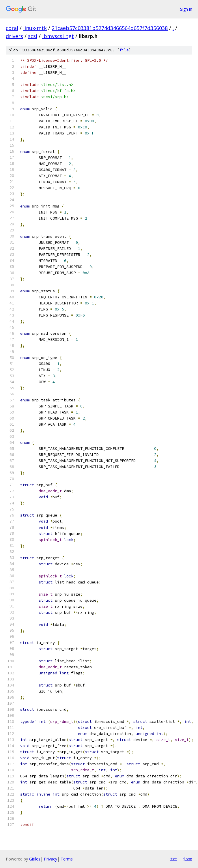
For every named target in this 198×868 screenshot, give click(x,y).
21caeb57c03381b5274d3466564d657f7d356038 (110, 28)
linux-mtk (35, 28)
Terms (67, 859)
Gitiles (35, 859)
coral (12, 28)
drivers (14, 36)
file (124, 50)
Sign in (186, 9)
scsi (33, 36)
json (188, 859)
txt (174, 859)
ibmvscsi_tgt (58, 36)
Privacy (51, 859)
